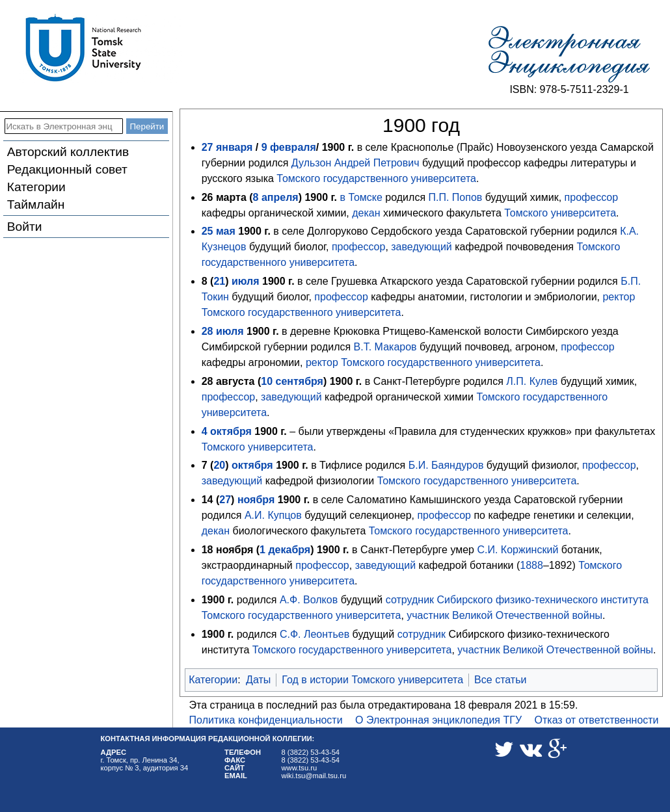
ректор (619, 297)
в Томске (361, 197)
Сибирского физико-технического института (543, 600)
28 (208, 331)
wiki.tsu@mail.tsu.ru (314, 776)
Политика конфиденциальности (266, 720)
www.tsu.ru (300, 768)
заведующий (421, 247)
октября (231, 431)
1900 (316, 197)
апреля (280, 197)
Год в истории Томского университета (372, 680)
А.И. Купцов (273, 515)
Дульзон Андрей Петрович (355, 163)
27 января (227, 147)
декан (366, 213)
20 (219, 465)
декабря (289, 550)
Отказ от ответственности (597, 720)
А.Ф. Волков (309, 600)
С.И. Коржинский (517, 550)
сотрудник (410, 600)
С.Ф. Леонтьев (315, 634)
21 (219, 281)
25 (208, 231)
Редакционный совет (67, 169)
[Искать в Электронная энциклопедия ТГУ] (64, 126)
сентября (300, 381)
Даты (258, 680)
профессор (592, 197)
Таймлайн (36, 204)
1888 (531, 565)
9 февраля (289, 147)
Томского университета (560, 213)
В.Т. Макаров (385, 347)
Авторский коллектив (68, 152)
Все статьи (500, 680)
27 (225, 500)
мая (226, 231)
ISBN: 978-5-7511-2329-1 (569, 89)
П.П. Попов (456, 197)
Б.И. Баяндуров (446, 465)
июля (246, 281)
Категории (36, 187)
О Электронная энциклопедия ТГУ (438, 720)
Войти (25, 227)
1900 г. (338, 147)
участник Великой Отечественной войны (504, 615)
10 (267, 381)
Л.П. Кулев (532, 381)
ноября (256, 500)
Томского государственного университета (376, 178)
